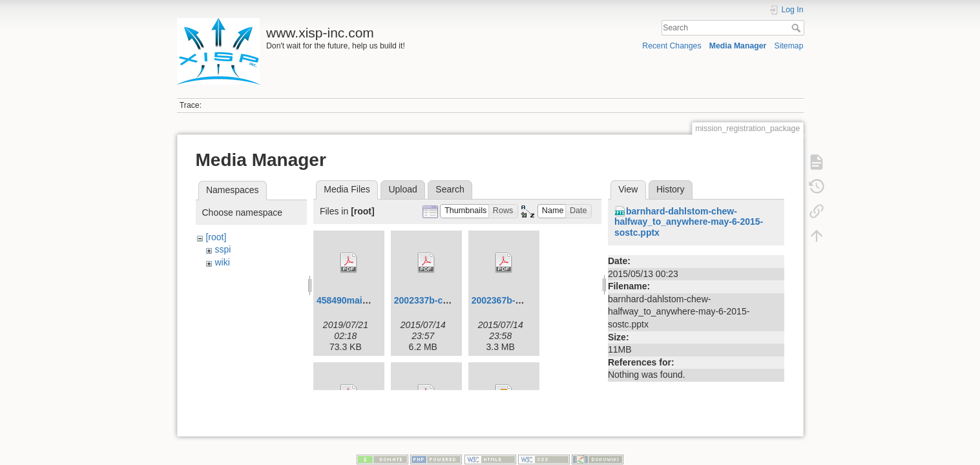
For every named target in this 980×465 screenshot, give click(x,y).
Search (798, 28)
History (671, 189)
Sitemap (789, 46)
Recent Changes (672, 46)
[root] (216, 237)
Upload (402, 189)
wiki (222, 262)
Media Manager (738, 46)
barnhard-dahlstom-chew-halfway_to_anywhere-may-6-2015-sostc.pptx (689, 222)
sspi (223, 249)
